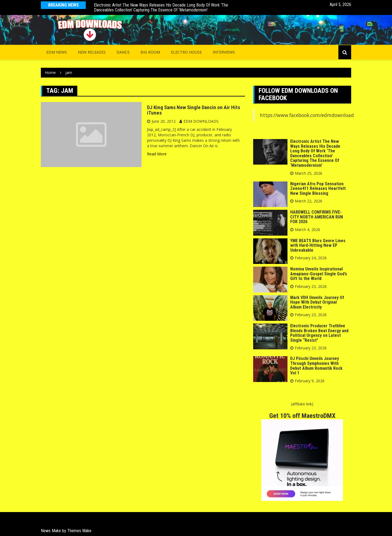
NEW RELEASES (92, 52)
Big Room (150, 52)
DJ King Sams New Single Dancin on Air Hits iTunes (194, 110)
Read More (157, 154)
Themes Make (79, 531)
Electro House (186, 52)
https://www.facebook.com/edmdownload (307, 115)
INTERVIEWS (224, 52)
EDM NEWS (57, 52)
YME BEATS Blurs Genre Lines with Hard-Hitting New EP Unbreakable (318, 245)
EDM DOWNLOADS (201, 121)
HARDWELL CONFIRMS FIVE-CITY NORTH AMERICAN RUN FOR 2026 (317, 217)
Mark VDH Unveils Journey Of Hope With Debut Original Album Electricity (317, 302)
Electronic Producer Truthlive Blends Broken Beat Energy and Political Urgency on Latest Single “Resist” (319, 333)
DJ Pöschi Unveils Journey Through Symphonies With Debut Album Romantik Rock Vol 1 (316, 366)
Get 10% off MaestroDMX (302, 416)
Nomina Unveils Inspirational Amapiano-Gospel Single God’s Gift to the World (319, 274)
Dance (123, 52)
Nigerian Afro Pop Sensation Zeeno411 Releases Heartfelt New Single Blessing (318, 189)
